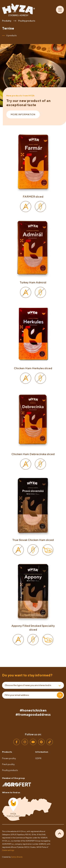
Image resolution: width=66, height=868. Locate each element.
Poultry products (10, 770)
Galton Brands (17, 857)
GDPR (38, 758)
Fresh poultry (8, 764)
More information (23, 114)
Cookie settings (8, 850)
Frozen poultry (9, 758)
